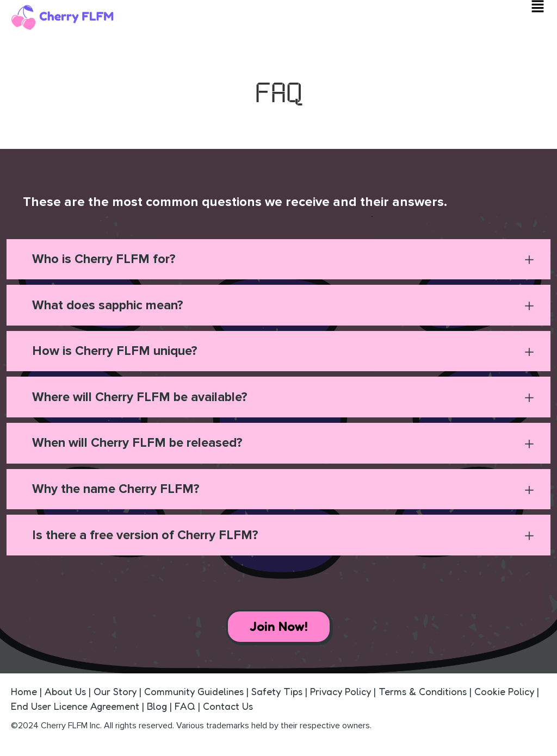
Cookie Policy (504, 697)
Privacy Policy (341, 697)
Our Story (115, 697)
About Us (67, 697)
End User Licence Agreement (75, 711)
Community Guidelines (194, 697)
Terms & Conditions (423, 697)
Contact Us (228, 711)
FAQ (185, 711)
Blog (158, 711)
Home (25, 697)
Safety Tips (277, 697)
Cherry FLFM (64, 731)
